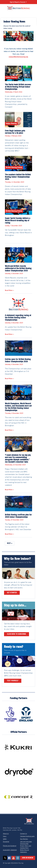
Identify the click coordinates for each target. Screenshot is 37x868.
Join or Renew (28, 858)
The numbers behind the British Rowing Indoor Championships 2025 (18, 177)
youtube (13, 858)
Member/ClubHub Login (27, 836)
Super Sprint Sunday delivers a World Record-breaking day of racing (18, 221)
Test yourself (13, 681)
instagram (18, 858)
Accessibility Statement (10, 850)
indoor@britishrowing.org (18, 57)
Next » (10, 543)
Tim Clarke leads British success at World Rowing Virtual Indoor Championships (18, 87)
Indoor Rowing (11, 77)
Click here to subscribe (17, 634)
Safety (5, 839)
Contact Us (24, 833)
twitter (5, 858)
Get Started (12, 593)
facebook (9, 858)
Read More (9, 290)
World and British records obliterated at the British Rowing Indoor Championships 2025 (18, 268)
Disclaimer (6, 841)
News (5, 836)
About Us (6, 833)
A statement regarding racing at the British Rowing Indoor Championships (18, 318)
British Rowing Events (14, 167)
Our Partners (24, 839)
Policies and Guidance (10, 846)
